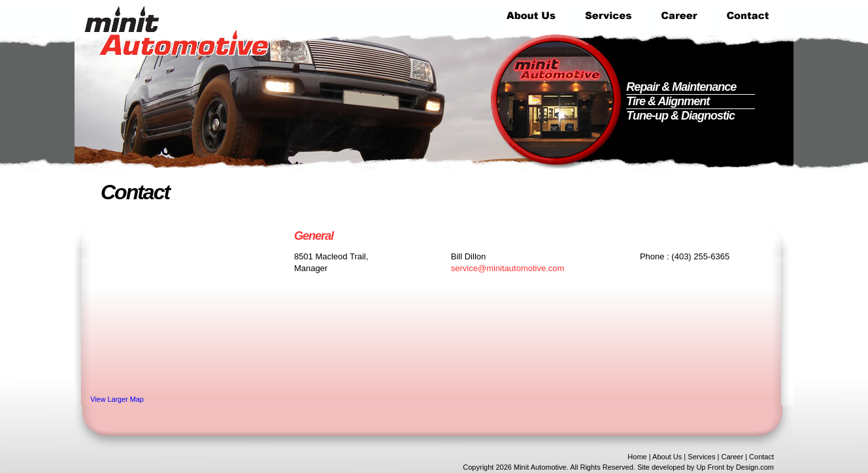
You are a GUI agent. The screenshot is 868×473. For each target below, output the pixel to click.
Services (701, 457)
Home (637, 457)
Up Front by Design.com (735, 467)
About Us (667, 457)
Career (732, 457)
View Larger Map (117, 399)
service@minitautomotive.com (508, 268)
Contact (761, 457)
